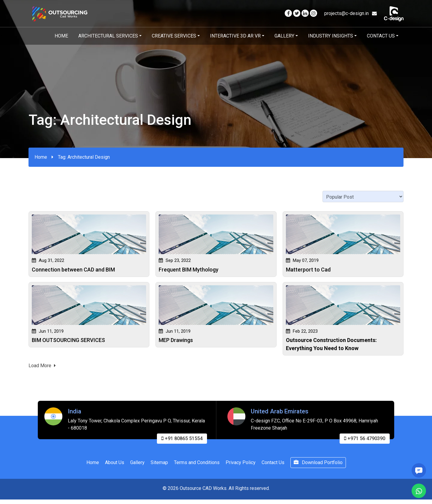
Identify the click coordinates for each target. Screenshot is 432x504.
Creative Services (174, 36)
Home (61, 36)
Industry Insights (331, 36)
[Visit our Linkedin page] (305, 13)
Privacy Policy (241, 464)
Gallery (284, 36)
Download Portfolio (318, 464)
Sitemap (159, 464)
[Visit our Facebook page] (288, 13)
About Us (115, 464)
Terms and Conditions (197, 464)
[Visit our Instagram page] (313, 13)
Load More (42, 367)
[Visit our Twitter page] (297, 13)
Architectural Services (108, 36)
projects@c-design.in (351, 13)
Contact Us (381, 36)
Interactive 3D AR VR (235, 36)
